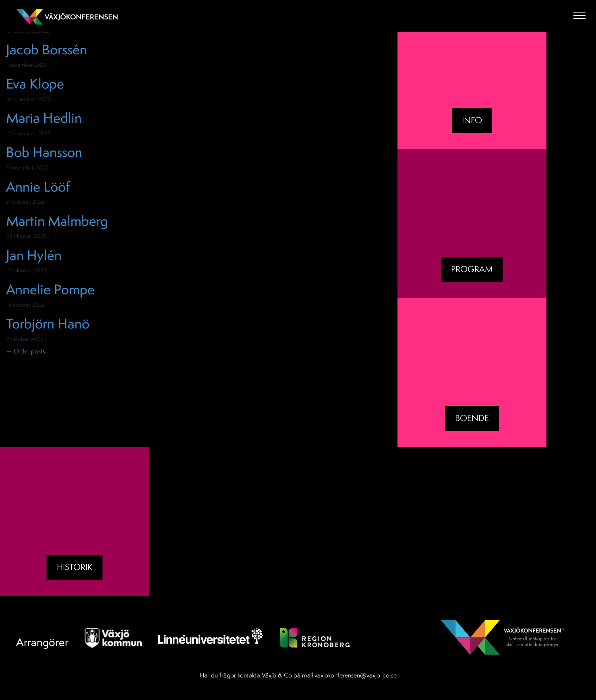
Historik (75, 567)
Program (472, 269)
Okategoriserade (73, 65)
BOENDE (472, 418)
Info (472, 120)
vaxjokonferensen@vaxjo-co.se (356, 675)
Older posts (26, 351)
